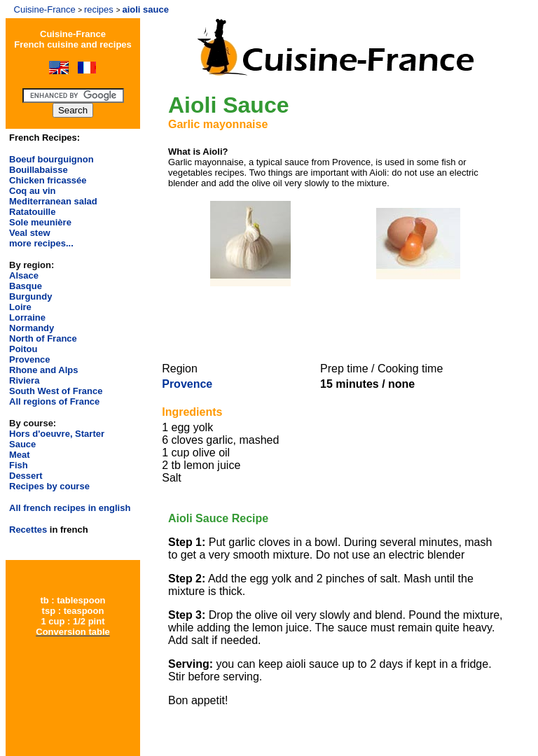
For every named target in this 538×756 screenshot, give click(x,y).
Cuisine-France (45, 9)
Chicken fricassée (48, 180)
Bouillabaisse (39, 170)
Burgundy (30, 296)
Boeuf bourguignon (51, 159)
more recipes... (41, 243)
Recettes (28, 530)
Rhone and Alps (43, 370)
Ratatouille (32, 212)
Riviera (24, 380)
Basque (26, 286)
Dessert (26, 476)
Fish (19, 465)
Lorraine (27, 317)
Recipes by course (49, 486)
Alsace (24, 275)
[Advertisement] (333, 322)
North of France (43, 338)
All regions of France (54, 401)
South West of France (56, 391)
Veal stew (30, 233)
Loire (20, 307)
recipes (99, 9)
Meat (20, 455)
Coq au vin (32, 191)
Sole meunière (40, 222)
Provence (30, 359)
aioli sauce (145, 9)
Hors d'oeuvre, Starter (57, 434)
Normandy (32, 328)
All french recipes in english (70, 508)
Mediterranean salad (53, 201)
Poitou (23, 349)
